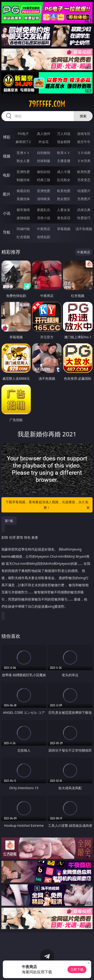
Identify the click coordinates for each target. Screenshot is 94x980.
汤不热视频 (84, 229)
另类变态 (84, 180)
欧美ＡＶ (64, 153)
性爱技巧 (84, 218)
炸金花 (44, 142)
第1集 (9, 521)
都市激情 (23, 210)
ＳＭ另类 (84, 161)
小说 (7, 213)
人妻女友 (64, 210)
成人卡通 (64, 172)
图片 (7, 194)
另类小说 (44, 218)
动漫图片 (84, 191)
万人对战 (64, 134)
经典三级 (44, 180)
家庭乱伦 (44, 210)
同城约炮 (23, 229)
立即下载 (77, 969)
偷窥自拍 (23, 191)
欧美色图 (64, 191)
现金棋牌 (64, 142)
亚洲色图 (44, 191)
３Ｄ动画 (84, 153)
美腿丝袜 (23, 199)
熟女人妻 (23, 161)
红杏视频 (23, 237)
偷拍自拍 (44, 172)
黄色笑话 (64, 218)
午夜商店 (44, 229)
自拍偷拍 (44, 153)
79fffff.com (47, 104)
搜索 (83, 116)
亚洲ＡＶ (23, 153)
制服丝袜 (23, 180)
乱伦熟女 (64, 180)
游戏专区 (84, 134)
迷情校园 (23, 218)
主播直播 (64, 161)
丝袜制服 (44, 161)
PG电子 (23, 134)
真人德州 (44, 134)
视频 (7, 156)
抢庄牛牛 (84, 142)
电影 (7, 175)
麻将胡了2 (23, 142)
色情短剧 (44, 237)
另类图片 (84, 199)
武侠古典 (84, 210)
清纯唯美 (44, 199)
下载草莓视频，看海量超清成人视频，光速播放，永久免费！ (48, 505)
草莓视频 (64, 229)
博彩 (7, 137)
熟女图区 (64, 199)
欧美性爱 (84, 172)
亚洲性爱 (23, 172)
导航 (7, 232)
